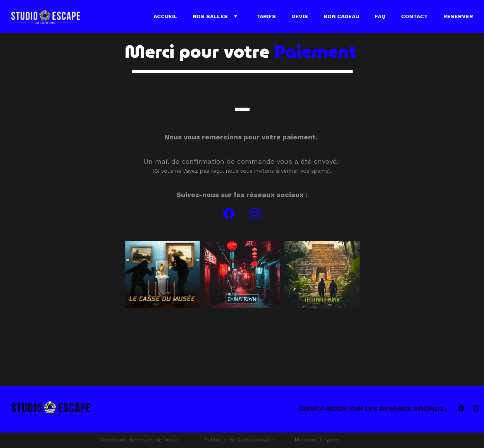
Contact (414, 16)
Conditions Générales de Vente (139, 439)
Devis (300, 16)
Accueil (165, 16)
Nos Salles (210, 16)
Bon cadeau (341, 16)
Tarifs (266, 16)
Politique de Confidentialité (239, 439)
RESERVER (458, 16)
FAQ (380, 16)
